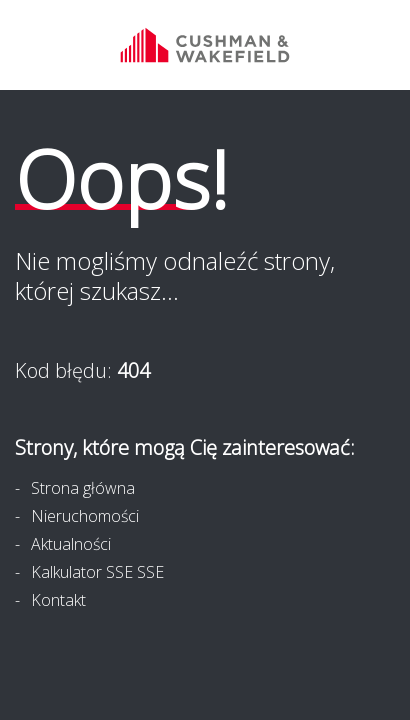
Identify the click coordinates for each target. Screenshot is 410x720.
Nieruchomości (85, 516)
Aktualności (71, 544)
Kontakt (58, 600)
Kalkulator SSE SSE (97, 572)
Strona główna (83, 488)
